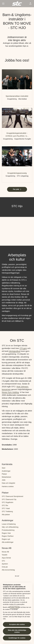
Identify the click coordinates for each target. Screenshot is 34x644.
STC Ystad (6, 508)
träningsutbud (15, 351)
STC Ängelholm (8, 502)
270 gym (23, 348)
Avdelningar (6, 471)
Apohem (5, 564)
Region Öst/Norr (8, 536)
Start (4, 468)
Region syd (6, 539)
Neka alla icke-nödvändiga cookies (17, 631)
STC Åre (5, 505)
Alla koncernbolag (8, 570)
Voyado (5, 555)
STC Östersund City (9, 499)
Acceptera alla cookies (17, 624)
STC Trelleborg (7, 511)
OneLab (5, 567)
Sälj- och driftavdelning (10, 527)
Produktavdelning (8, 530)
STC (3, 561)
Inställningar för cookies (17, 638)
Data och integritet (8, 483)
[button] (30, 4)
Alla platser (6, 515)
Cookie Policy (14, 607)
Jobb (4, 480)
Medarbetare (6, 477)
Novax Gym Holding (10, 392)
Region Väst (6, 533)
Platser (4, 474)
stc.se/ (17, 576)
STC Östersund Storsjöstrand (12, 496)
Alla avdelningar (8, 542)
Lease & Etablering (9, 524)
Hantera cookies (8, 486)
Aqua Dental (6, 558)
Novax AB (5, 552)
